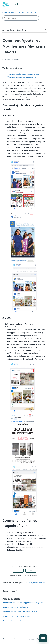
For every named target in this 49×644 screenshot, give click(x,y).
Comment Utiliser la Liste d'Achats (16, 616)
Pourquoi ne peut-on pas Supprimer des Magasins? (23, 603)
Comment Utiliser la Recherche (15, 607)
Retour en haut (10, 591)
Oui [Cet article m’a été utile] (18, 571)
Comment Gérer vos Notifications (16, 621)
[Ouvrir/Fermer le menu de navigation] (42, 4)
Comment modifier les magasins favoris (23, 77)
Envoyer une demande (37, 583)
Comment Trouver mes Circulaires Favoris (20, 612)
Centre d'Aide (23, 12)
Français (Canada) (38, 639)
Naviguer (33, 12)
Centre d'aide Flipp (9, 12)
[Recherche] (21, 18)
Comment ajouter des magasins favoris (23, 74)
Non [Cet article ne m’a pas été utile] (31, 571)
